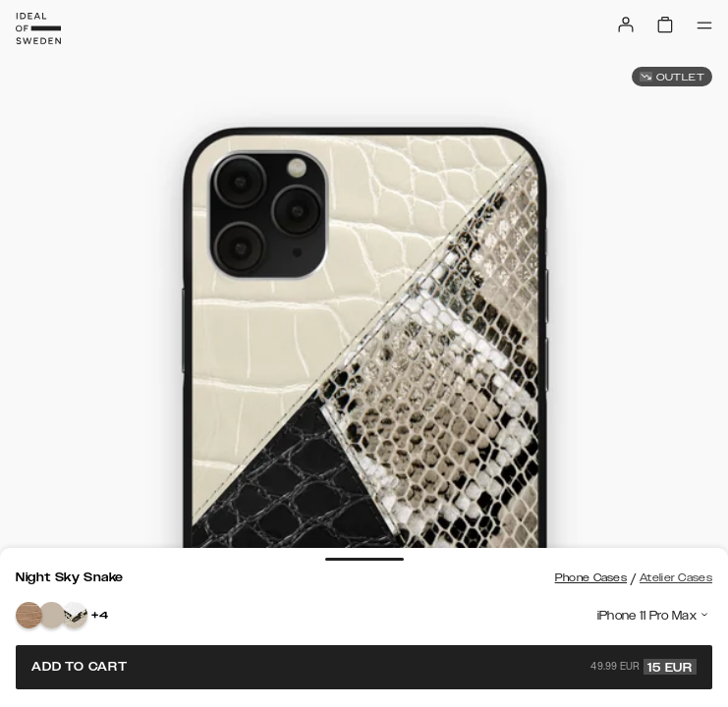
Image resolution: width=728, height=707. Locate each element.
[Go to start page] (38, 28)
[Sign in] (626, 25)
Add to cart (364, 667)
